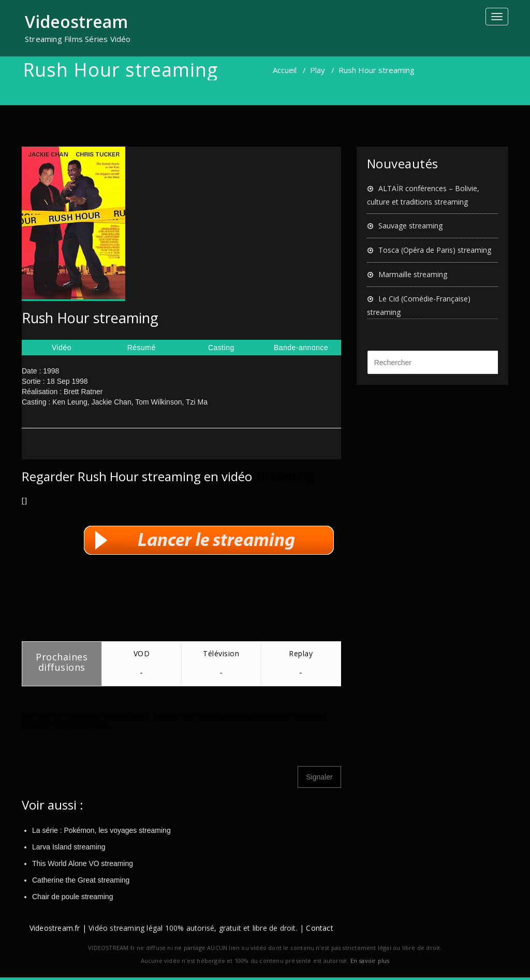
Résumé (142, 348)
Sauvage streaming (410, 226)
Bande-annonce (301, 348)
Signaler (319, 777)
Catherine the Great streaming (81, 880)
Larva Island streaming (69, 847)
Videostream (76, 21)
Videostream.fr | (58, 928)
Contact (319, 928)
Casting (221, 348)
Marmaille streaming (413, 274)
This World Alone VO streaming (83, 863)
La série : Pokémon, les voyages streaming (101, 830)
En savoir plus (370, 961)
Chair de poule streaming (72, 897)
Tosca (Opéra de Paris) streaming (435, 250)
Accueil (285, 70)
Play (318, 70)
